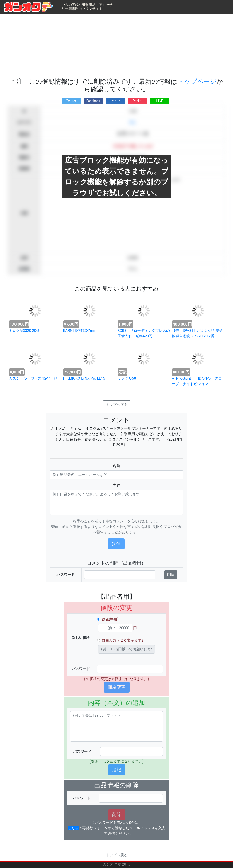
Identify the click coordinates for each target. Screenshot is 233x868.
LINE (160, 101)
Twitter (71, 101)
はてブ (115, 101)
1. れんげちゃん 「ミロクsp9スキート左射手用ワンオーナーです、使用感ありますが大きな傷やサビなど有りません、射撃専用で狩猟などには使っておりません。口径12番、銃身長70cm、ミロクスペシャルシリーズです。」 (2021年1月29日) (119, 437)
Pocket (138, 101)
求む (133, 122)
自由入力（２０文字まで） (123, 640)
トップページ (197, 81)
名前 (116, 466)
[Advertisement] (116, 46)
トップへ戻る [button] (117, 405)
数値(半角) (110, 619)
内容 (116, 485)
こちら (73, 828)
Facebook (93, 101)
